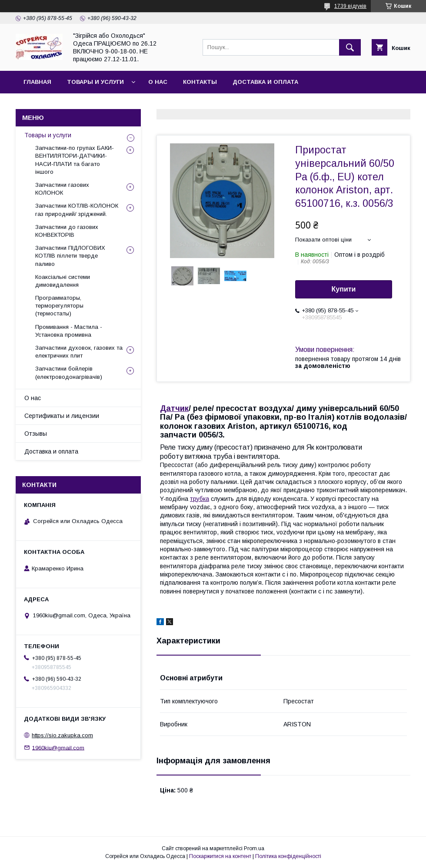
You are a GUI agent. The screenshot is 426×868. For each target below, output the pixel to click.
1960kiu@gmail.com (58, 747)
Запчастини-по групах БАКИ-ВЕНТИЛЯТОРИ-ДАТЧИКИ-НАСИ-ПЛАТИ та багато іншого (75, 160)
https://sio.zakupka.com (62, 735)
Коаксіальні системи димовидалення (63, 281)
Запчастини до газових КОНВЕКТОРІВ (67, 231)
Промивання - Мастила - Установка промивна (69, 331)
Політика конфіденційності (288, 856)
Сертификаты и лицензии (62, 416)
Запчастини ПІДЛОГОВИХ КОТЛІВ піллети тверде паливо (70, 256)
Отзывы (36, 434)
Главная (37, 82)
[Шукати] (350, 47)
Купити (344, 289)
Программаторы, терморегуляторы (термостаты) (59, 306)
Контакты (200, 82)
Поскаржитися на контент (220, 856)
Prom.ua (254, 848)
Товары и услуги (95, 82)
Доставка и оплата (265, 82)
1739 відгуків (350, 6)
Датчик (174, 408)
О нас (158, 82)
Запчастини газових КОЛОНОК (62, 189)
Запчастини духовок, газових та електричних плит (79, 352)
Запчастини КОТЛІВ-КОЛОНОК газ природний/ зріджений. (77, 210)
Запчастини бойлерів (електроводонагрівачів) (69, 373)
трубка (200, 499)
